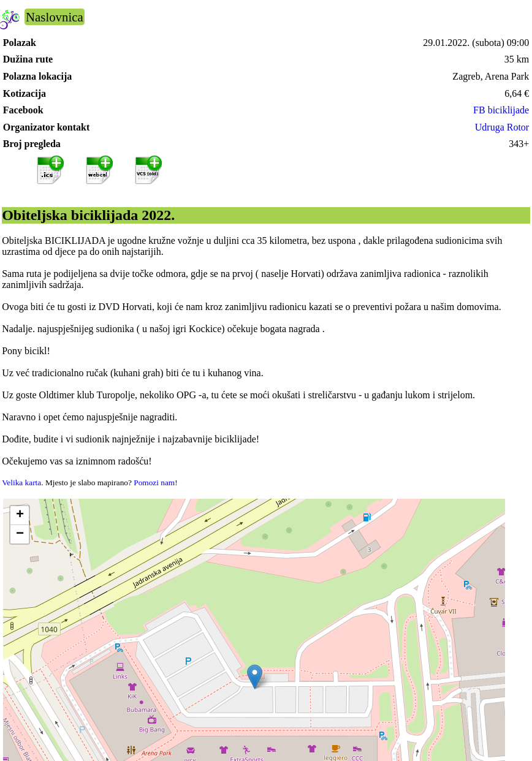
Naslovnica (55, 17)
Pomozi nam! (155, 483)
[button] (255, 677)
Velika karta (21, 483)
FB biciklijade (501, 110)
